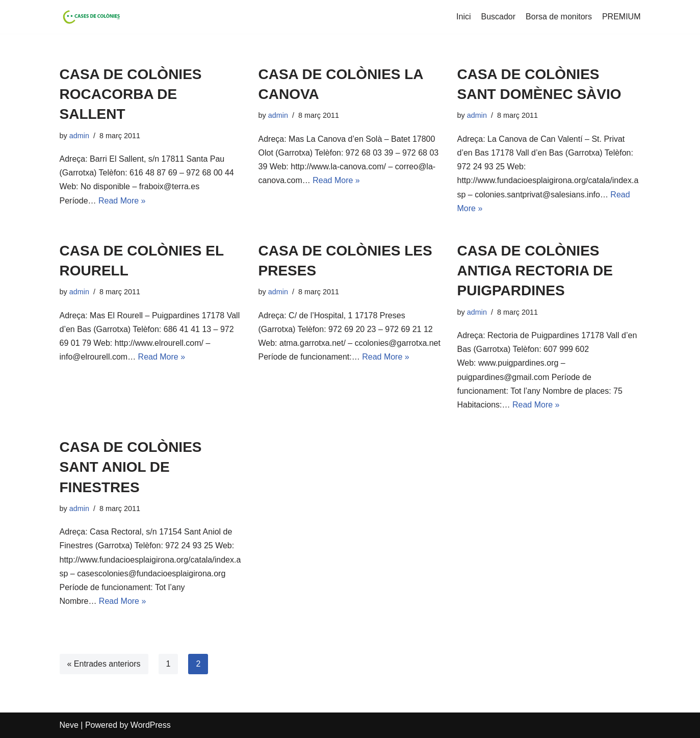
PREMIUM (621, 17)
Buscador (499, 17)
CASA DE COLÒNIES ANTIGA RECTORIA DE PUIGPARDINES (535, 271)
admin (79, 136)
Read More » (122, 201)
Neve (69, 725)
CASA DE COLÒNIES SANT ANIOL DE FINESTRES (131, 467)
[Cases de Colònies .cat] (90, 17)
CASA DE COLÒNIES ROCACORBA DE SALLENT (131, 94)
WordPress (151, 725)
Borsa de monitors (559, 17)
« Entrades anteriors (104, 664)
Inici (463, 17)
